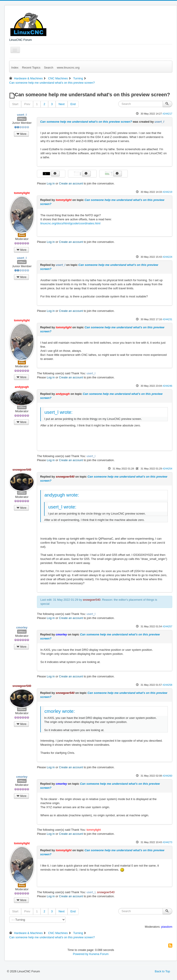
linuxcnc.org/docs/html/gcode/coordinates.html (70, 223)
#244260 (167, 776)
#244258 (167, 685)
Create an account (71, 183)
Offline (22, 119)
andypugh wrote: (62, 495)
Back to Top (162, 971)
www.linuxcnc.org (68, 68)
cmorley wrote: (60, 711)
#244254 (167, 469)
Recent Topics (31, 68)
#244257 (167, 626)
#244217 (167, 114)
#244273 (167, 842)
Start (15, 104)
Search (49, 68)
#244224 (167, 257)
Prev (27, 104)
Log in (51, 183)
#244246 (167, 386)
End (73, 104)
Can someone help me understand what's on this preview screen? (86, 122)
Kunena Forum (99, 954)
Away (22, 235)
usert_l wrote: (58, 412)
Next (62, 104)
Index (15, 68)
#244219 (167, 192)
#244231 (167, 319)
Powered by (81, 954)
